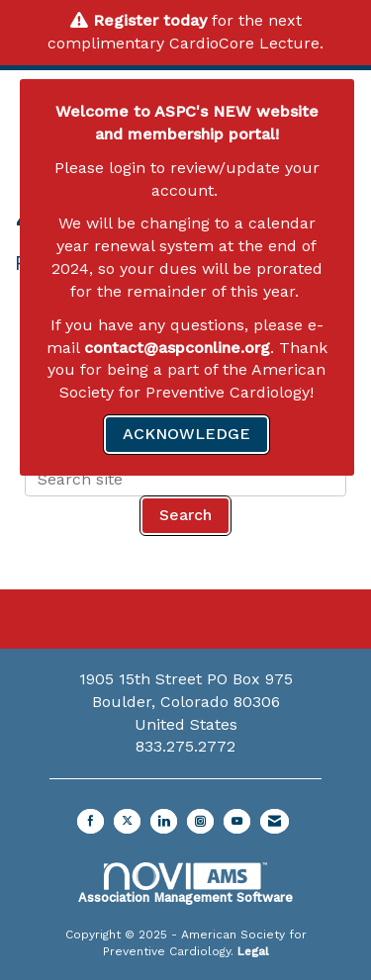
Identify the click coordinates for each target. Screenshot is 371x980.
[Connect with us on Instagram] (200, 821)
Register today (150, 20)
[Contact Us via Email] (275, 821)
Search (185, 515)
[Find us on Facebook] (91, 821)
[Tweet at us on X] (127, 821)
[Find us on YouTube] (237, 821)
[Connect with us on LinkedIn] (164, 821)
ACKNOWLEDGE (186, 434)
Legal (253, 951)
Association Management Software (185, 883)
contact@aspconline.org (177, 348)
